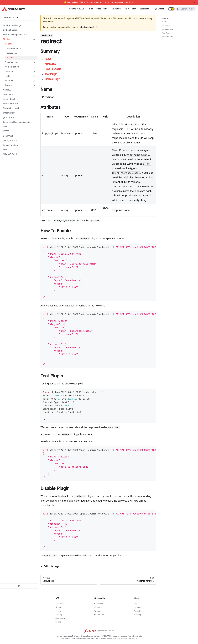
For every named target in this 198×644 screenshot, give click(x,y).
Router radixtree (10, 104)
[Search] (186, 9)
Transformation (12, 62)
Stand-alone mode (11, 108)
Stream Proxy (9, 113)
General (9, 44)
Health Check (9, 99)
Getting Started (10, 30)
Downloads (117, 9)
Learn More (129, 2)
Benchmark (8, 136)
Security (9, 72)
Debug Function (10, 145)
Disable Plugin (168, 37)
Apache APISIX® (77, 9)
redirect (11, 58)
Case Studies (102, 9)
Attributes (166, 26)
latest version (86, 27)
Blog (91, 9)
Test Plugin (166, 33)
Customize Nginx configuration (17, 122)
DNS (5, 127)
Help (127, 9)
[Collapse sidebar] (19, 586)
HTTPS (6, 131)
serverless (12, 53)
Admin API (8, 90)
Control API (8, 95)
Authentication (12, 67)
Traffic (8, 76)
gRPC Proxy (8, 118)
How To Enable (168, 29)
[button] (171, 9)
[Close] (195, 3)
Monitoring (10, 81)
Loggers (9, 85)
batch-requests (14, 49)
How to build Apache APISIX (16, 35)
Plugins (6, 39)
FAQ (5, 150)
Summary (166, 18)
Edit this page (50, 566)
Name (165, 22)
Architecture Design (12, 26)
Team (134, 9)
